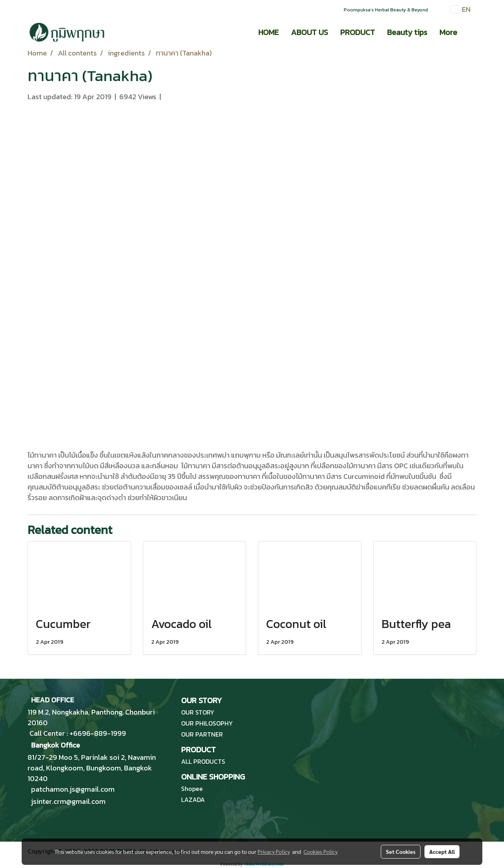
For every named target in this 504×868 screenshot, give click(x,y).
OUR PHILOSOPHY (207, 723)
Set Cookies (401, 851)
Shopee (192, 789)
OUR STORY (198, 712)
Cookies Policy (321, 851)
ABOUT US (309, 32)
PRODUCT (358, 32)
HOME (269, 32)
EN (461, 9)
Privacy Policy (274, 851)
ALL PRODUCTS (203, 761)
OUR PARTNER (202, 734)
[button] (470, 32)
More (448, 32)
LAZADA (193, 800)
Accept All (442, 851)
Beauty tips (407, 32)
